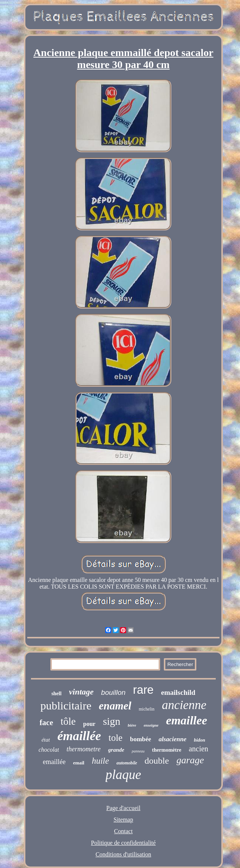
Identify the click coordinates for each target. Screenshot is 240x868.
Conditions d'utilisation (123, 854)
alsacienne (173, 739)
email (79, 763)
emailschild (178, 692)
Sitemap (123, 820)
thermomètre (166, 750)
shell (57, 694)
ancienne (184, 705)
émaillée (79, 736)
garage (190, 760)
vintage (81, 692)
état (46, 740)
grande (116, 750)
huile (100, 761)
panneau (138, 751)
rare (143, 690)
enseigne (151, 725)
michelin (147, 709)
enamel (115, 706)
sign (112, 721)
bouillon (113, 692)
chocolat (49, 750)
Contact (124, 831)
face (46, 723)
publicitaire (66, 706)
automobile (127, 763)
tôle (68, 721)
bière (132, 725)
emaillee (187, 720)
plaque (123, 775)
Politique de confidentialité (123, 843)
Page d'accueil (123, 808)
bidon (199, 740)
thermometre (83, 749)
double (157, 761)
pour (89, 724)
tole (116, 738)
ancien (199, 749)
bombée (141, 739)
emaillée (54, 762)
